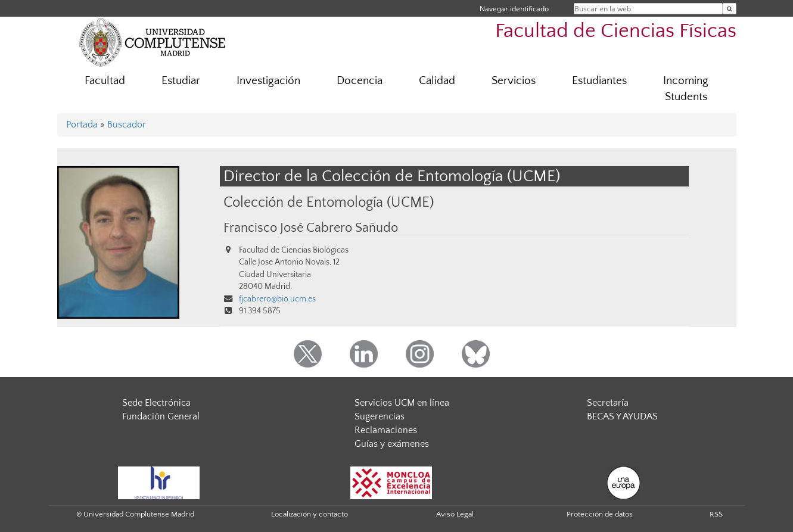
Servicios (514, 81)
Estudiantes (599, 81)
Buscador (127, 125)
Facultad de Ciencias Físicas (616, 31)
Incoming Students (686, 89)
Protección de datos (600, 514)
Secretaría (608, 403)
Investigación (268, 81)
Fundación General (161, 416)
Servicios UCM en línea (402, 403)
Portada (82, 125)
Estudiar (181, 81)
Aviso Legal (455, 514)
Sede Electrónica (156, 403)
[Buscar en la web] (730, 9)
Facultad (105, 81)
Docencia (360, 81)
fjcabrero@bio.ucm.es (277, 299)
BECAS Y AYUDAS (622, 416)
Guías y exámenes (392, 444)
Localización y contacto (310, 514)
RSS (716, 514)
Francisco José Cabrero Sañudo (311, 228)
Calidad (437, 81)
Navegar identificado (514, 9)
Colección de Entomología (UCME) (329, 202)
